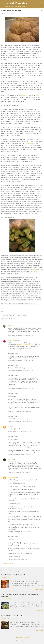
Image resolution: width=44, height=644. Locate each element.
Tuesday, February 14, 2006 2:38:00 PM (19, 532)
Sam (9, 426)
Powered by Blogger (22, 638)
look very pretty (32, 270)
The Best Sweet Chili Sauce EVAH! (14, 575)
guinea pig (30, 143)
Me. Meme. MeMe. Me (9, 319)
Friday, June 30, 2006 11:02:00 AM (18, 559)
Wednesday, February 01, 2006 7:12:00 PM (20, 371)
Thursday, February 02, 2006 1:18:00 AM (20, 411)
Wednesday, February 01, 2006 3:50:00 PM (21, 349)
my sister (24, 95)
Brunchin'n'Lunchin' (8, 315)
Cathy (10, 326)
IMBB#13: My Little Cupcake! (12, 616)
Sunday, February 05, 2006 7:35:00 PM (19, 432)
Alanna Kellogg (13, 340)
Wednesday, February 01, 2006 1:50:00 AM (20, 335)
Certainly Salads (21, 315)
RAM (38, 95)
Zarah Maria (12, 477)
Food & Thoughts (16, 3)
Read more (39, 589)
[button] (42, 11)
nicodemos (26, 641)
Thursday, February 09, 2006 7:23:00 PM (20, 472)
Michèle (10, 459)
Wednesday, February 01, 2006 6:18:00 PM (20, 360)
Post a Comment (8, 563)
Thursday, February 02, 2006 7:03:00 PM (20, 421)
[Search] (42, 3)
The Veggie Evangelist (23, 345)
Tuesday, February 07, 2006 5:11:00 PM (19, 454)
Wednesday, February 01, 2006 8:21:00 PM (20, 389)
